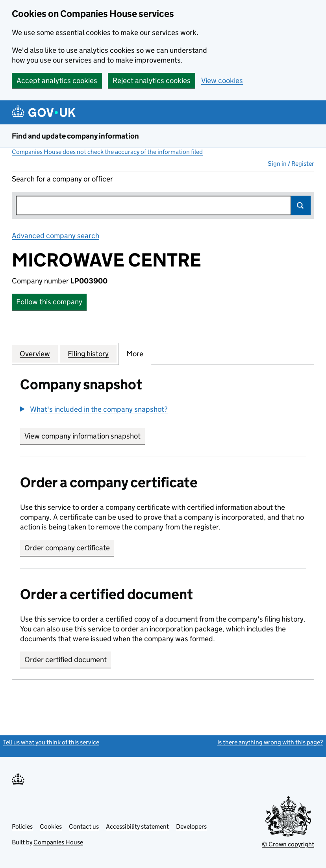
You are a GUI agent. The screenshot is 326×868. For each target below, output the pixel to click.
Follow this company (49, 302)
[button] (94, 409)
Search (301, 205)
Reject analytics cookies (152, 81)
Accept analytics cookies (57, 81)
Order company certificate (67, 548)
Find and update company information (75, 136)
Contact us (84, 826)
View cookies (222, 81)
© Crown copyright (288, 844)
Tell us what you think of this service (51, 742)
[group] (163, 410)
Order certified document (66, 660)
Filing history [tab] (88, 353)
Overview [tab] (35, 353)
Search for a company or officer (62, 179)
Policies (22, 826)
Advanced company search (56, 236)
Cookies (51, 826)
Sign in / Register (291, 164)
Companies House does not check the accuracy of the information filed (107, 152)
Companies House (58, 842)
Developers (191, 826)
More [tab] (135, 353)
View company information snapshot (85, 436)
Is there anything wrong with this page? (270, 742)
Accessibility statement (137, 826)
